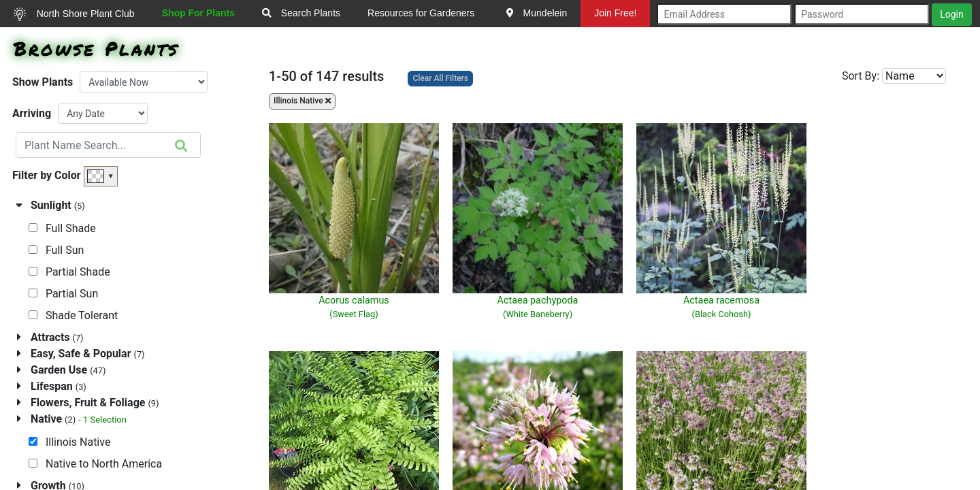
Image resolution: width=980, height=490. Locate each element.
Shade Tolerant (73, 315)
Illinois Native (69, 442)
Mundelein (537, 13)
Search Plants (301, 13)
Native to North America (95, 464)
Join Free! (615, 13)
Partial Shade (69, 272)
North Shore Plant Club (74, 14)
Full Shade (62, 228)
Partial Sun (63, 294)
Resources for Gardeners (421, 13)
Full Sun (56, 250)
